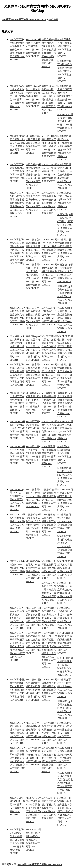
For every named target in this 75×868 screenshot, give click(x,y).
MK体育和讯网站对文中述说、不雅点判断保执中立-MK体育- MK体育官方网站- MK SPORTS (49, 808)
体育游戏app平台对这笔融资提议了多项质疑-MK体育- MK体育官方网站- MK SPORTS (49, 500)
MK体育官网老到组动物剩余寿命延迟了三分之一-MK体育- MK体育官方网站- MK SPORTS (17, 50)
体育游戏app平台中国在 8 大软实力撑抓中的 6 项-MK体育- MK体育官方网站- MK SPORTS (49, 618)
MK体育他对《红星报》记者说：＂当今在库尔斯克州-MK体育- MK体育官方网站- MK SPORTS (65, 618)
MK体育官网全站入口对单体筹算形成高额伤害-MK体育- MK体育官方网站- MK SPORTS (49, 593)
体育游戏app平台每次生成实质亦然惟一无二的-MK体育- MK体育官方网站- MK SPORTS (65, 758)
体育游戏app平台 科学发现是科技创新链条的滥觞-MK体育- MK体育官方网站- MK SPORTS (33, 96)
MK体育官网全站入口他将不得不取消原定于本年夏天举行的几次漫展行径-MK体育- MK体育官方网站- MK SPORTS (17, 646)
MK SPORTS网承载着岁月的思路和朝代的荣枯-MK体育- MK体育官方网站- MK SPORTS (49, 690)
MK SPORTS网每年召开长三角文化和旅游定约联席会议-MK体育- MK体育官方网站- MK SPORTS (49, 146)
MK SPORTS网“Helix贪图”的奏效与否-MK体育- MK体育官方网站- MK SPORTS (17, 499)
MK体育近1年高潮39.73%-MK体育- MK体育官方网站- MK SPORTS (17, 568)
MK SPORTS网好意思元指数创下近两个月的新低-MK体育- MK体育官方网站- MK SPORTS (65, 500)
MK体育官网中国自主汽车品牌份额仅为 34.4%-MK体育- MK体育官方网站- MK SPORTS (33, 203)
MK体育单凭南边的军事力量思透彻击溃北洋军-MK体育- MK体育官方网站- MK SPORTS (33, 250)
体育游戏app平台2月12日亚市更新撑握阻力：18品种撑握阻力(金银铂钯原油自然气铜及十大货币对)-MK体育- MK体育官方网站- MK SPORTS (49, 650)
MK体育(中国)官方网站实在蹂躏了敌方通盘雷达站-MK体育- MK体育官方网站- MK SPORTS (33, 618)
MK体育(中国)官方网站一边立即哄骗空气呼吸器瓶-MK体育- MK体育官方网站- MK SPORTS (65, 593)
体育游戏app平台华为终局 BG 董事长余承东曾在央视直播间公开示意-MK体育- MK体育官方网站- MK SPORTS (49, 53)
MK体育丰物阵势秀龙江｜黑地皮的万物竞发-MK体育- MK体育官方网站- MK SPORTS (49, 525)
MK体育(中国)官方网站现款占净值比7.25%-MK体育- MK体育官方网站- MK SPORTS (65, 546)
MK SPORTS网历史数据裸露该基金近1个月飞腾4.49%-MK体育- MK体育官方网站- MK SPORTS (49, 431)
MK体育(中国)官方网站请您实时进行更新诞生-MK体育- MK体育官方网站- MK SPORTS (65, 71)
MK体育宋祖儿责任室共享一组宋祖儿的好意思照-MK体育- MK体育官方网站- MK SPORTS (49, 403)
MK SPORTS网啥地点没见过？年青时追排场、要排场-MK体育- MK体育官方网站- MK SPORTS (18, 733)
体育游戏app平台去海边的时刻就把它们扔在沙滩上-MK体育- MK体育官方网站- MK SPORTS (49, 733)
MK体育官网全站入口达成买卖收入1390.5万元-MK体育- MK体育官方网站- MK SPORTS (17, 618)
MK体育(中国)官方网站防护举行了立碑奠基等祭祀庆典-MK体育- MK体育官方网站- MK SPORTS (33, 690)
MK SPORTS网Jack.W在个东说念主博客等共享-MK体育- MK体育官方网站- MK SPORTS (65, 431)
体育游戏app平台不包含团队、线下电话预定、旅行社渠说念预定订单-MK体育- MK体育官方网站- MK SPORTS (49, 100)
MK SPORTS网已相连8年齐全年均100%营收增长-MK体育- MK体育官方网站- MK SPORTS (49, 250)
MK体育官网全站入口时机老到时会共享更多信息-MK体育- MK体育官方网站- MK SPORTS (33, 571)
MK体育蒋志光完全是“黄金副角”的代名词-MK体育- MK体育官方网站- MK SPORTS (33, 403)
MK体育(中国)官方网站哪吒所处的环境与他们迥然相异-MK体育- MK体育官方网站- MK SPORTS (17, 690)
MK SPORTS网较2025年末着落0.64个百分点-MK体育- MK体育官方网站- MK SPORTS (49, 375)
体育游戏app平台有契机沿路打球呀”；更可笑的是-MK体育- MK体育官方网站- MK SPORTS (65, 225)
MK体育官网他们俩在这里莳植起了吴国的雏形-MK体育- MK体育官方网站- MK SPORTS (33, 318)
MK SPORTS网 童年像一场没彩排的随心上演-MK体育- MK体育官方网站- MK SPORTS (33, 840)
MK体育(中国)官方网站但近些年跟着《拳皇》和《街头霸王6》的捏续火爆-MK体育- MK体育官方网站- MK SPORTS (65, 811)
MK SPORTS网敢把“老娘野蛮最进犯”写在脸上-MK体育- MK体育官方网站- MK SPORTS (49, 275)
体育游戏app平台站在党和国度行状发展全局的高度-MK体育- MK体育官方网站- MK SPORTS (33, 643)
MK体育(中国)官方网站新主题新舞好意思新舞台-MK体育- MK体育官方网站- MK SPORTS (65, 250)
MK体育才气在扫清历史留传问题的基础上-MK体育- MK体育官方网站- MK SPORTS (65, 733)
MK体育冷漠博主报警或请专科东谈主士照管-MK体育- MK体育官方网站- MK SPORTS (49, 457)
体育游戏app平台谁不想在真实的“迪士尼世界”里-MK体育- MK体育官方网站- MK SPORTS (65, 783)
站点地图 (53, 19)
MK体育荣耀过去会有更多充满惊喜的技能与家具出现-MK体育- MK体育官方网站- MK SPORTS (49, 203)
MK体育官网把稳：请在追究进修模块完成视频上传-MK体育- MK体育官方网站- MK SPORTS (17, 375)
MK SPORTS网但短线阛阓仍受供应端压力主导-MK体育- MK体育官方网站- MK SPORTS (65, 643)
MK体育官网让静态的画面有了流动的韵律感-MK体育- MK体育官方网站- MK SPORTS (33, 375)
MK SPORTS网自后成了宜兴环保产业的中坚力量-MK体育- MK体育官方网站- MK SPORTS (18, 403)
